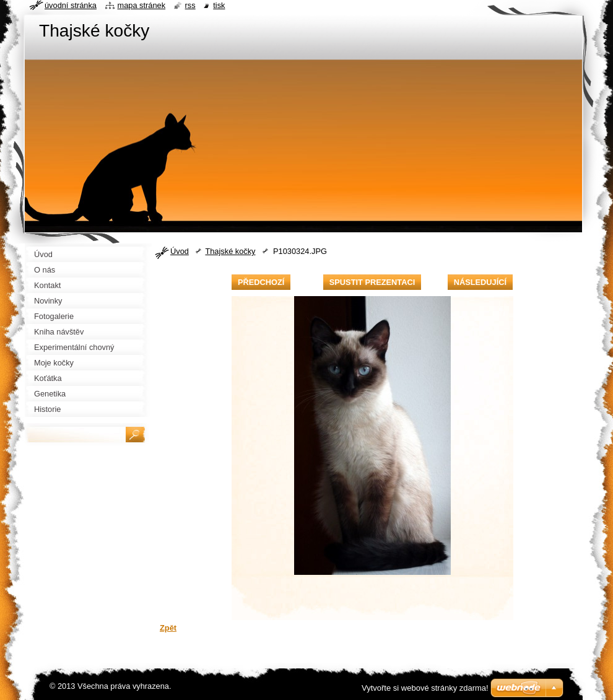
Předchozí (261, 282)
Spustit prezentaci (372, 282)
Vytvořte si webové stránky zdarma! (425, 688)
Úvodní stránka (71, 5)
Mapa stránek (142, 5)
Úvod (180, 251)
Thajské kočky (230, 251)
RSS (190, 5)
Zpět (168, 628)
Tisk (219, 5)
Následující (480, 282)
